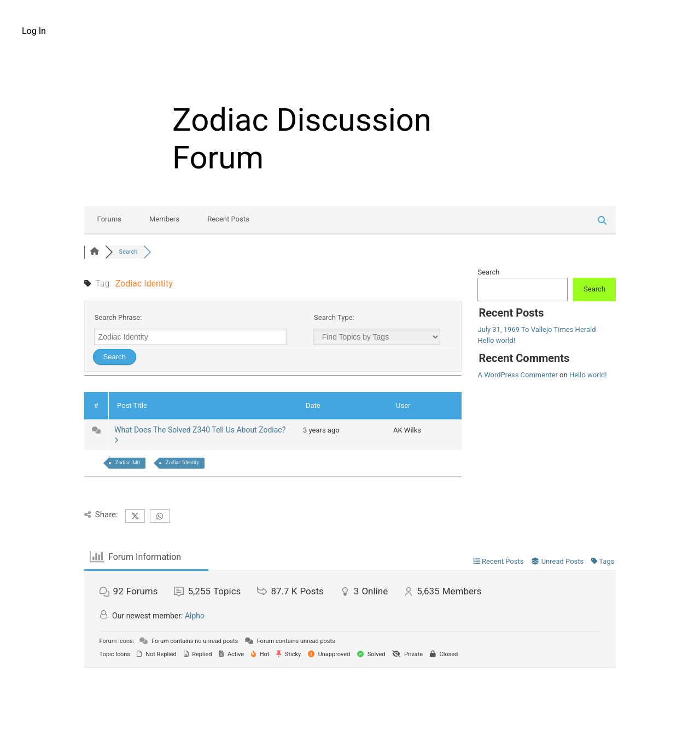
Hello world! (496, 340)
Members (164, 219)
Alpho (195, 616)
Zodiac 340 (128, 462)
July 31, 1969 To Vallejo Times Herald (536, 329)
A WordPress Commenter (517, 375)
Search (488, 272)
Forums (109, 219)
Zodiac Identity (182, 462)
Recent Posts (228, 219)
